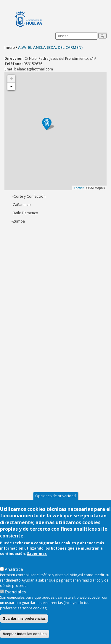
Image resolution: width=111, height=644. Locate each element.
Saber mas (37, 554)
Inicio (10, 47)
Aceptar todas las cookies (25, 634)
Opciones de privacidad (55, 496)
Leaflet (79, 188)
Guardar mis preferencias (24, 619)
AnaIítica (14, 569)
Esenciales (15, 592)
